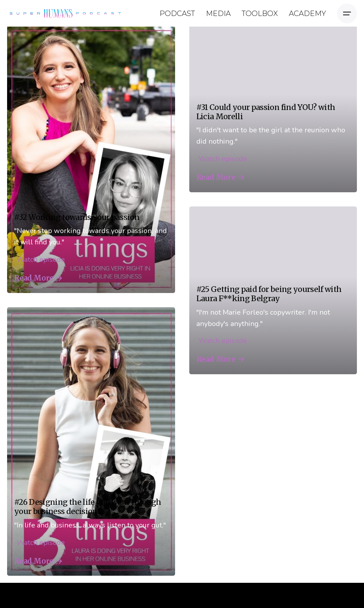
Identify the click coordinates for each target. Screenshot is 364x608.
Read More (38, 278)
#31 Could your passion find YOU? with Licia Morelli (266, 112)
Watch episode (40, 259)
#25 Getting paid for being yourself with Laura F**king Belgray (269, 294)
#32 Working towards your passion (77, 217)
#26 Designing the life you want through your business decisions (88, 507)
